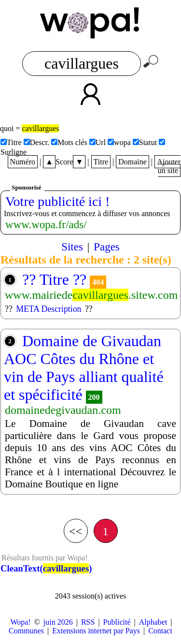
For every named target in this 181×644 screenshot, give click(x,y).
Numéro (23, 162)
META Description (49, 309)
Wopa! (20, 622)
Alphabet (153, 622)
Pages (107, 247)
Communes (26, 631)
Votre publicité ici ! (57, 201)
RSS (88, 622)
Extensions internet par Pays (96, 631)
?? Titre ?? (54, 279)
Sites (72, 247)
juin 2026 (58, 622)
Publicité (117, 622)
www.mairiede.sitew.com (91, 295)
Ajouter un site (169, 166)
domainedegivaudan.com (63, 410)
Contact (160, 631)
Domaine (132, 162)
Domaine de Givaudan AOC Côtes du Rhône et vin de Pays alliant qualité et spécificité (84, 368)
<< (76, 531)
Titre (101, 162)
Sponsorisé (26, 187)
